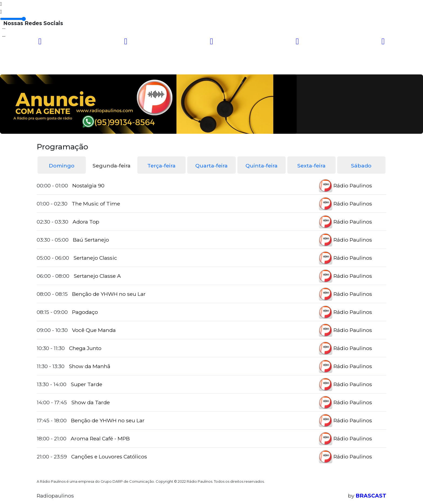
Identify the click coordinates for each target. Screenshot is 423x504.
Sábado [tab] (361, 166)
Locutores (147, 66)
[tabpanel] (211, 321)
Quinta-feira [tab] (262, 166)
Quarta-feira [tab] (211, 166)
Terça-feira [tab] (161, 166)
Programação (82, 66)
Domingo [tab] (62, 166)
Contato (215, 66)
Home (48, 66)
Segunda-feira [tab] (112, 166)
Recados (245, 66)
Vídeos (116, 66)
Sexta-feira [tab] (311, 166)
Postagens (182, 66)
